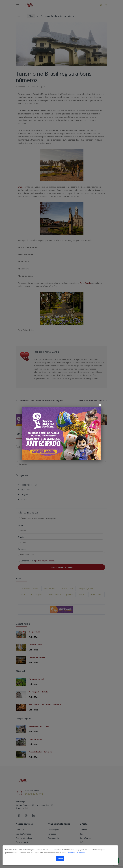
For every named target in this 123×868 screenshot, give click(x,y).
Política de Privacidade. (76, 853)
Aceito (60, 859)
